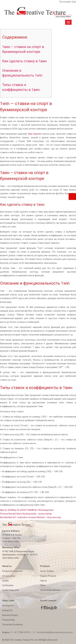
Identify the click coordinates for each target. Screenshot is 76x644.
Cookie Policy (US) (11, 590)
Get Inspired (8, 606)
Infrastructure (9, 576)
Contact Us (7, 610)
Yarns (43, 585)
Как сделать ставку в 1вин (24, 61)
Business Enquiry (10, 615)
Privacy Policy (9, 620)
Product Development (12, 571)
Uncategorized (46, 510)
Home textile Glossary (50, 590)
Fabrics (44, 581)
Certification (8, 585)
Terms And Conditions (13, 625)
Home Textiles (47, 571)
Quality (5, 581)
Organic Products (48, 576)
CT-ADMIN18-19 (32, 510)
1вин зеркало (34, 134)
